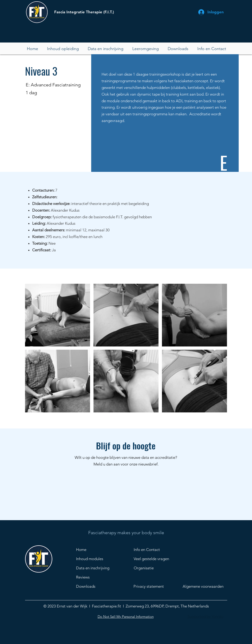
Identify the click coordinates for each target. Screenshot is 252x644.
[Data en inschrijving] (95, 568)
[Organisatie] (157, 568)
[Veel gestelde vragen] (157, 559)
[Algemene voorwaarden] (206, 587)
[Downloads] (95, 587)
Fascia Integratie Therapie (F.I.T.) (84, 12)
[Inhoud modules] (92, 559)
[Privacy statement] (153, 587)
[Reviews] (95, 577)
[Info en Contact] (150, 550)
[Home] (92, 550)
